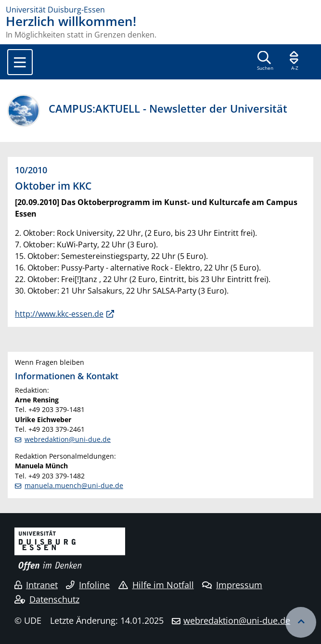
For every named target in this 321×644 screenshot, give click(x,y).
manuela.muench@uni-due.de (74, 485)
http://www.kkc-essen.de (59, 314)
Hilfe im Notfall (156, 585)
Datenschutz (47, 599)
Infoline (88, 585)
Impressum (232, 585)
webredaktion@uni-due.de (68, 439)
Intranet (36, 585)
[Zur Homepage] (160, 10)
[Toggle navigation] (20, 62)
